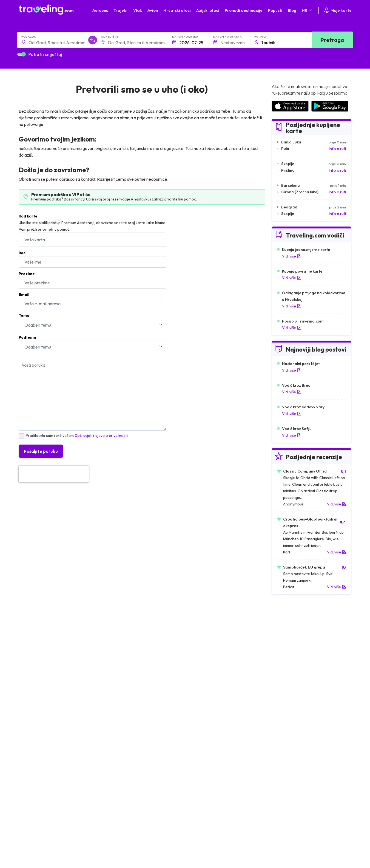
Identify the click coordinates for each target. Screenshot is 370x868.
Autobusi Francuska (121, 684)
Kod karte (28, 216)
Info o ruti (337, 149)
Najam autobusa (72, 800)
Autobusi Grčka (118, 678)
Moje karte (337, 10)
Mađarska (30, 638)
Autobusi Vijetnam (120, 661)
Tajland (28, 684)
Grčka (27, 655)
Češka (27, 666)
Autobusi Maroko (119, 649)
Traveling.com (49, 844)
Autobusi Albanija (119, 638)
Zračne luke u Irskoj (288, 666)
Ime (22, 253)
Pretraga (332, 40)
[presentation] (54, 474)
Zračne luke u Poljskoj (290, 684)
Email (24, 295)
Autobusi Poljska (119, 655)
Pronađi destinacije (244, 10)
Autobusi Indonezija (121, 689)
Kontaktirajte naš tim (206, 770)
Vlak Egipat (197, 643)
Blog (292, 10)
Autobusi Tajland (119, 666)
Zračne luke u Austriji (289, 672)
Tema (24, 315)
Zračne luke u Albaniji (289, 678)
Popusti (275, 10)
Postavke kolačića (139, 783)
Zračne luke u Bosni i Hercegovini (300, 689)
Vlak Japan (197, 638)
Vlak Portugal (199, 649)
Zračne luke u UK (285, 661)
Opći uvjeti (83, 436)
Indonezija (30, 689)
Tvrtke (64, 795)
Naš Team (67, 777)
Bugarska (30, 649)
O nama (65, 771)
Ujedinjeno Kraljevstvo (41, 661)
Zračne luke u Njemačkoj (292, 655)
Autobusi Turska (118, 672)
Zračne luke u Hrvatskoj (291, 638)
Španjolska (31, 643)
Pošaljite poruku (41, 451)
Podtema (27, 337)
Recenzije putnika (73, 789)
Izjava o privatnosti (111, 436)
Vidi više (292, 256)
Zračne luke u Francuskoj (293, 649)
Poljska (28, 678)
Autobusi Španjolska (122, 643)
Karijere (65, 783)
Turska (27, 672)
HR (307, 10)
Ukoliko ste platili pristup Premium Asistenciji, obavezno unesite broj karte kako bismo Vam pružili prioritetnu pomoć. (92, 226)
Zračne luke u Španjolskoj (293, 643)
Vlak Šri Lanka (200, 655)
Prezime (27, 274)
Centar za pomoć (318, 717)
